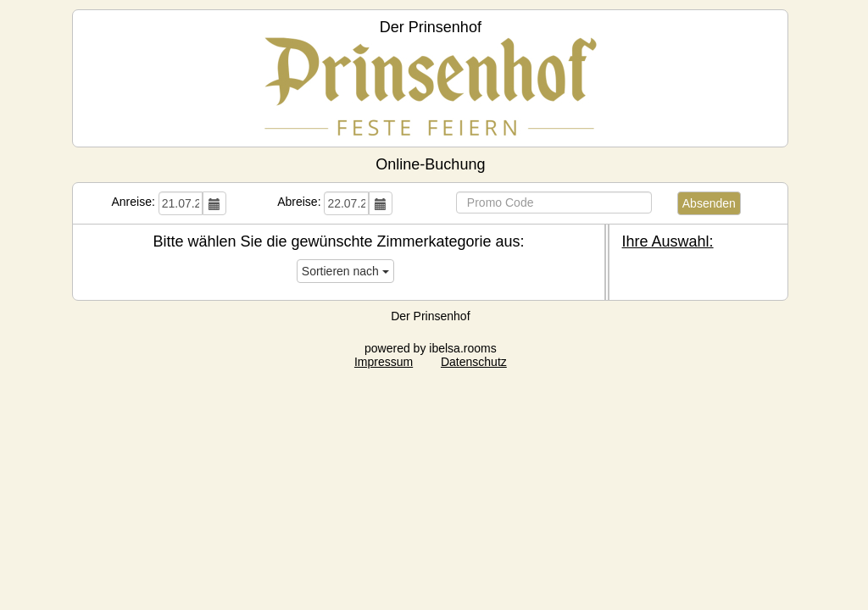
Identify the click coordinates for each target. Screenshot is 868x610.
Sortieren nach (345, 271)
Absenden (709, 203)
